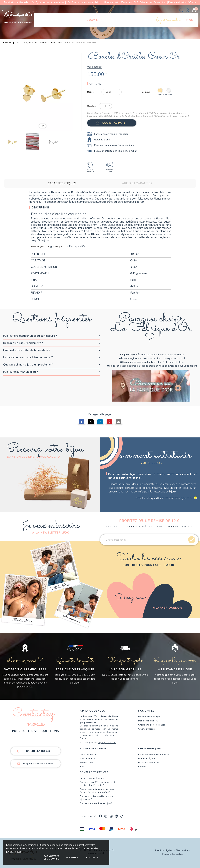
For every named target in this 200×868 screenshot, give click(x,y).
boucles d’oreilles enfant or (83, 219)
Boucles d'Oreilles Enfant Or (53, 43)
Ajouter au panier (115, 123)
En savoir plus (14, 852)
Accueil (20, 43)
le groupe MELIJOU (107, 743)
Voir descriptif (95, 67)
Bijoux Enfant (32, 43)
